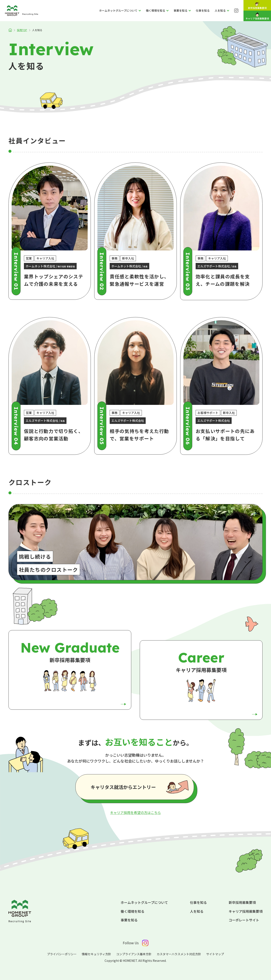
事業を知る (129, 920)
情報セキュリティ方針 (96, 954)
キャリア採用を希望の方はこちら (135, 812)
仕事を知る (198, 902)
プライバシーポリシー (62, 954)
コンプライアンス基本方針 (134, 954)
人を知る (197, 911)
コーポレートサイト (244, 920)
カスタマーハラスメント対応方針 (179, 954)
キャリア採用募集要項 (246, 911)
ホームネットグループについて (144, 902)
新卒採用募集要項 (242, 902)
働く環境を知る (133, 911)
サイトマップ (215, 954)
